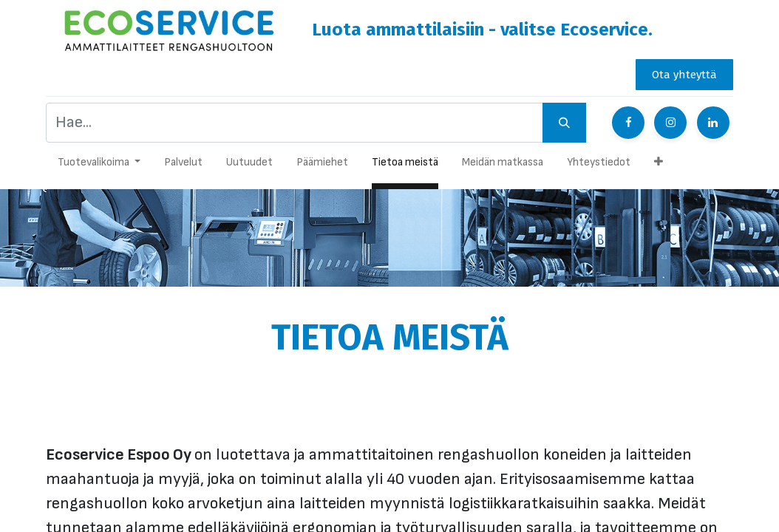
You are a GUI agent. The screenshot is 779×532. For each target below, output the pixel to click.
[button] (659, 166)
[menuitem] (183, 166)
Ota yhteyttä (684, 75)
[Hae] (564, 123)
